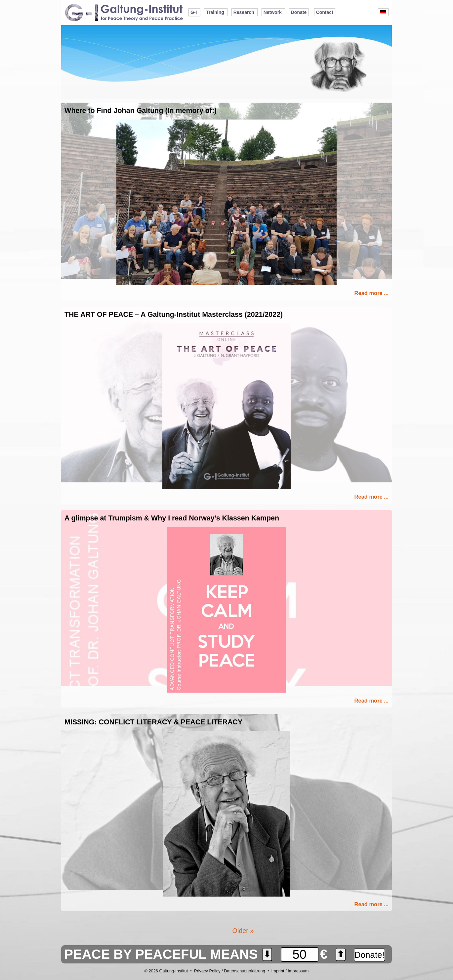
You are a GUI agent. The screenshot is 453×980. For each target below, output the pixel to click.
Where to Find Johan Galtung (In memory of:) (141, 111)
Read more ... (371, 293)
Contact (325, 12)
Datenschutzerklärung (244, 971)
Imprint (278, 971)
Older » (243, 931)
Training (215, 12)
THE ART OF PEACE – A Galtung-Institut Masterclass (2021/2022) (174, 315)
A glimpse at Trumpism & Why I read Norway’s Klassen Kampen (172, 518)
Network (273, 12)
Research (244, 12)
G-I (194, 12)
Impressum (298, 971)
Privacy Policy (207, 971)
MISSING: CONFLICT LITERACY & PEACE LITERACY (153, 722)
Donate (299, 12)
